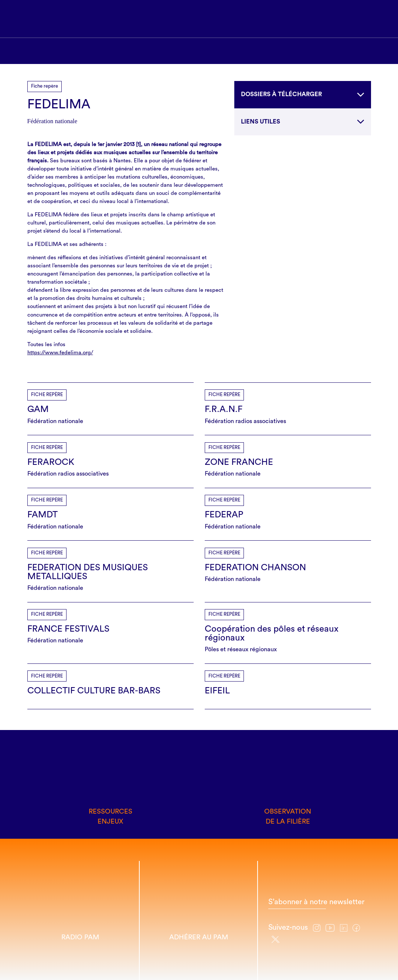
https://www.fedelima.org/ (60, 353)
